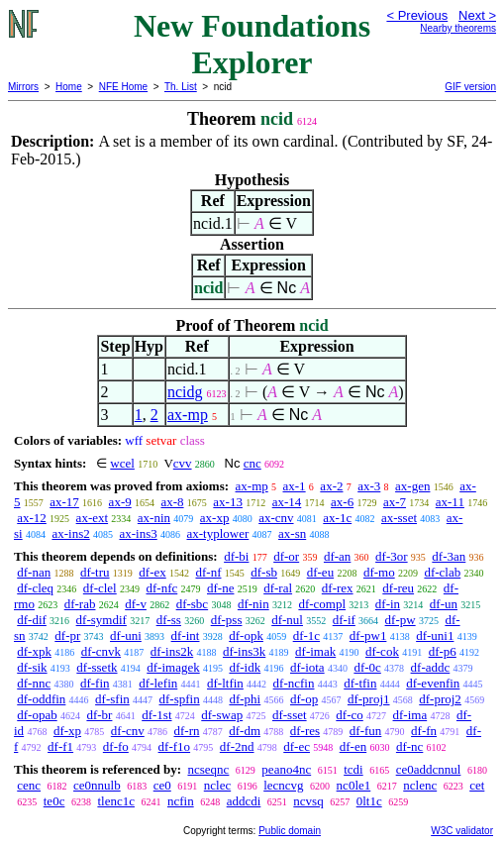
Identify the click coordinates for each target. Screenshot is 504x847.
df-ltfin (225, 683)
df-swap (222, 715)
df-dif (32, 620)
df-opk (246, 635)
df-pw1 (368, 635)
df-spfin (180, 699)
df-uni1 (435, 635)
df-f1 (60, 746)
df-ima (410, 715)
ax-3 (369, 486)
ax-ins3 (138, 533)
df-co (349, 715)
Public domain (290, 831)
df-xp (67, 731)
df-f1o (175, 746)
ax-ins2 (70, 533)
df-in (388, 604)
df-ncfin (294, 683)
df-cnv (128, 731)
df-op (304, 699)
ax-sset (399, 518)
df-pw (401, 620)
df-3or (392, 556)
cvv (183, 463)
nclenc (420, 785)
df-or (286, 556)
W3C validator (462, 831)
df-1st (156, 715)
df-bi (236, 556)
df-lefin (158, 683)
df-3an (449, 556)
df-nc (409, 746)
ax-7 (395, 502)
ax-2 (331, 486)
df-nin (253, 604)
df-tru (95, 572)
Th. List (181, 87)
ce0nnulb (97, 785)
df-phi (245, 699)
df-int (186, 635)
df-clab (442, 572)
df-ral (278, 588)
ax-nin (154, 518)
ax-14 (287, 502)
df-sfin (112, 699)
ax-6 (342, 502)
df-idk (245, 667)
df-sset (290, 715)
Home (69, 87)
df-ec (297, 746)
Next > (477, 15)
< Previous (417, 15)
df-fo (116, 746)
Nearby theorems (458, 28)
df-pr (67, 635)
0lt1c (369, 801)
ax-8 (172, 502)
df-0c (367, 667)
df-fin (95, 683)
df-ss (169, 620)
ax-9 (120, 502)
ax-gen (412, 486)
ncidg (185, 392)
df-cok (382, 651)
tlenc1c (116, 801)
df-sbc (193, 604)
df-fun (366, 731)
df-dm (245, 731)
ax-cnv (276, 518)
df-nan (34, 572)
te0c (54, 801)
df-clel (100, 588)
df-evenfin (433, 683)
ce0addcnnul (429, 769)
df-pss (227, 620)
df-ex (152, 572)
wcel (122, 463)
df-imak (315, 651)
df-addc (431, 667)
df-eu (320, 572)
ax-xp (215, 518)
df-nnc (34, 683)
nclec (217, 785)
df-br (99, 715)
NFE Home (123, 87)
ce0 (162, 785)
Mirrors (23, 87)
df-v (136, 604)
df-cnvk (101, 651)
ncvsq (308, 801)
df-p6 (443, 651)
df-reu (398, 588)
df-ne (220, 588)
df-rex (338, 588)
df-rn (186, 731)
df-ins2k (172, 651)
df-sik (32, 667)
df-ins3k (244, 651)
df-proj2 (440, 699)
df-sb (264, 572)
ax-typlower (217, 533)
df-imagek (173, 667)
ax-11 (450, 502)
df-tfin (360, 683)
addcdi (244, 801)
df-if (344, 620)
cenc (29, 785)
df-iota (307, 667)
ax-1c (337, 518)
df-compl (322, 604)
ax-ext (92, 518)
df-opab (37, 715)
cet (477, 785)
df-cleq (35, 588)
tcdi (353, 769)
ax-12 (32, 518)
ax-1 (295, 486)
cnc (252, 463)
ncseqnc (208, 769)
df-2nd (237, 746)
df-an (337, 556)
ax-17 (64, 502)
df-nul (287, 620)
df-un (444, 604)
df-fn (424, 731)
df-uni (126, 635)
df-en (353, 746)
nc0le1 (354, 785)
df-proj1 (369, 699)
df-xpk (34, 651)
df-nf (208, 572)
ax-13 (228, 502)
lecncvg (283, 785)
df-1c (306, 635)
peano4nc (286, 769)
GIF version (470, 87)
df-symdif (101, 620)
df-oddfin (41, 699)
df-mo (379, 572)
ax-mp (188, 415)
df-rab (80, 604)
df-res (305, 731)
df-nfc (161, 588)
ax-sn (292, 533)
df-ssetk (97, 667)
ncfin (181, 801)
